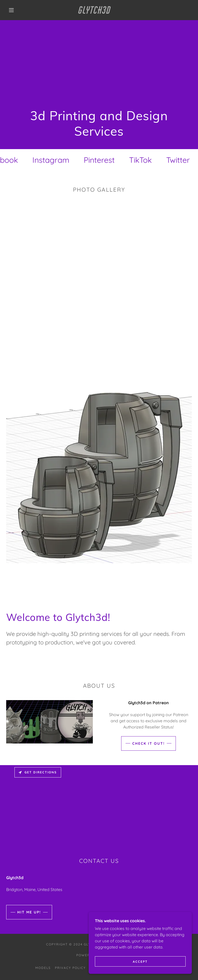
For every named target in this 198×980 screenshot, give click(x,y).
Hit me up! (29, 912)
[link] (95, 12)
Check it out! (148, 743)
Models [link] (43, 968)
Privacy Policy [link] (70, 968)
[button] (11, 10)
